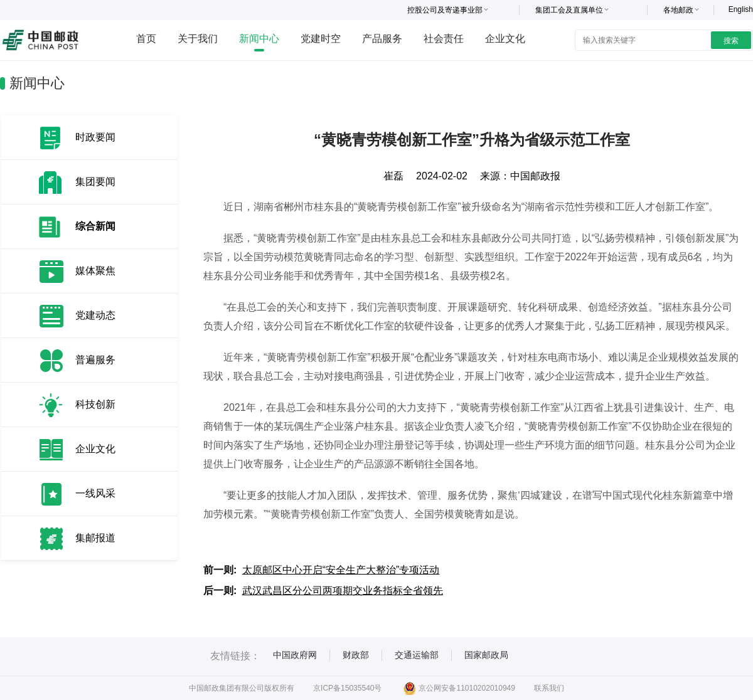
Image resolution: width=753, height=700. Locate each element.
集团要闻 (95, 182)
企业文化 (505, 39)
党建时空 (321, 39)
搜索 (731, 41)
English (741, 9)
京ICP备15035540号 (347, 688)
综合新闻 (95, 226)
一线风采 (95, 493)
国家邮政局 (486, 655)
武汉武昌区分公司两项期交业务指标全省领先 (343, 591)
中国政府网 (295, 655)
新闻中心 (259, 39)
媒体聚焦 (95, 271)
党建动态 (95, 315)
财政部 (356, 655)
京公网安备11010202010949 (459, 688)
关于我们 (198, 39)
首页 (146, 39)
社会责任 (444, 39)
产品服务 (382, 39)
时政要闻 (95, 137)
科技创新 (95, 404)
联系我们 (549, 688)
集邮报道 (95, 538)
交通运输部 (417, 655)
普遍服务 (95, 360)
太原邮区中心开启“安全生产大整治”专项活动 (341, 570)
